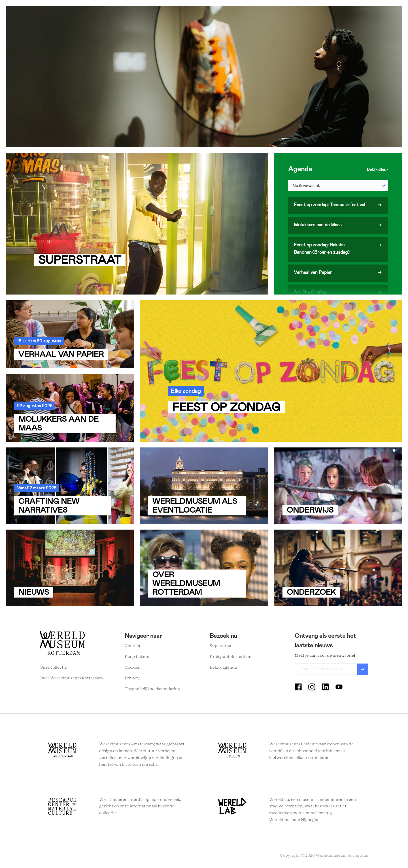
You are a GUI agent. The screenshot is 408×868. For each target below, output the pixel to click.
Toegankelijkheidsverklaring (152, 689)
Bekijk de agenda (378, 169)
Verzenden (363, 669)
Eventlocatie (276, 14)
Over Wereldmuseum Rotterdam (71, 678)
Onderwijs (245, 14)
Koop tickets (137, 657)
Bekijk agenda (223, 667)
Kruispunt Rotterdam (230, 657)
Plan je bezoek (172, 14)
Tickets (304, 14)
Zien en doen (136, 14)
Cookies (132, 667)
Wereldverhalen (210, 14)
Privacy (132, 678)
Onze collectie (53, 667)
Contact (133, 646)
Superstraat (221, 646)
